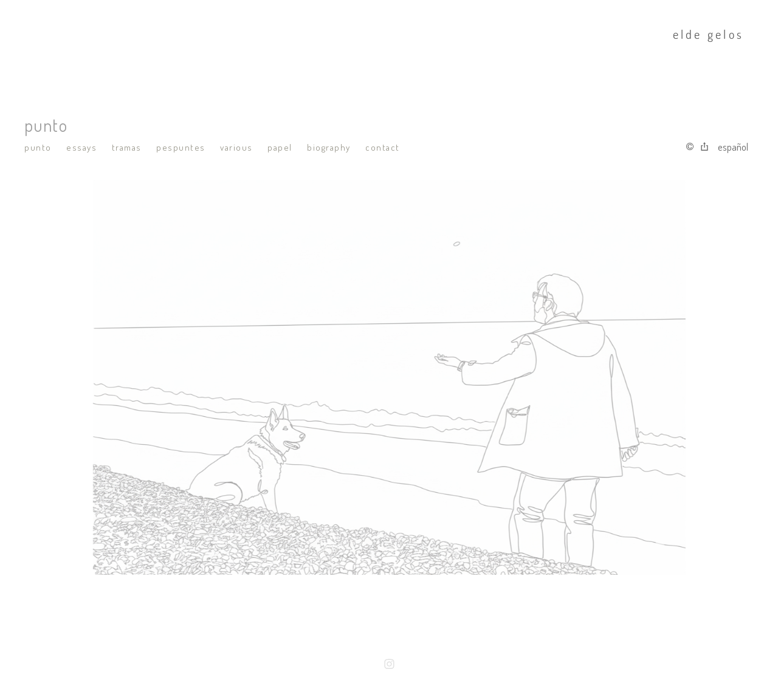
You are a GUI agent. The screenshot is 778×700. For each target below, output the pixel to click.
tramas (127, 147)
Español (733, 147)
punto (38, 147)
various (236, 147)
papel (280, 147)
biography (329, 147)
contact (383, 147)
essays (81, 147)
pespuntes (181, 147)
